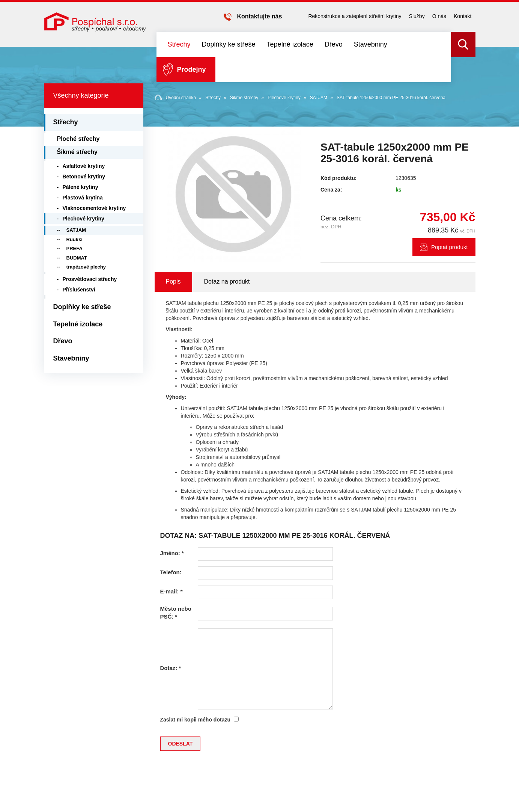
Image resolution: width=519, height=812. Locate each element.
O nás (439, 16)
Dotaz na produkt (227, 281)
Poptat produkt (450, 247)
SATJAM (319, 98)
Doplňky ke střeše (229, 44)
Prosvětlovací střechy (90, 279)
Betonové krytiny (84, 177)
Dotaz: (171, 668)
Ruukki (74, 239)
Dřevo (334, 44)
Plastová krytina (83, 198)
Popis (173, 281)
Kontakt (463, 16)
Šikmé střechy (244, 98)
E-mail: (171, 591)
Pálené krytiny (80, 187)
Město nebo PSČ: (176, 613)
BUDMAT (77, 258)
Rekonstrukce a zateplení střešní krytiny (355, 16)
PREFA (74, 248)
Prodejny (192, 69)
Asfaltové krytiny (84, 166)
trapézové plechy (86, 267)
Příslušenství (79, 290)
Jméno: (172, 553)
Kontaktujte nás (259, 16)
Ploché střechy (78, 139)
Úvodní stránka (175, 97)
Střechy (179, 44)
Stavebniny (371, 44)
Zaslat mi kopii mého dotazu (195, 720)
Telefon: (171, 572)
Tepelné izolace (290, 44)
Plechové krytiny (284, 98)
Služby (417, 16)
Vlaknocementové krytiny (94, 208)
